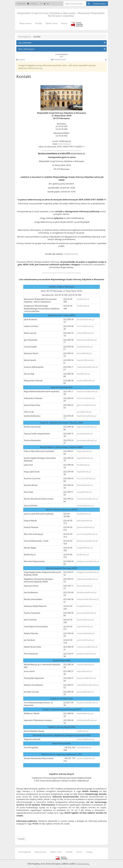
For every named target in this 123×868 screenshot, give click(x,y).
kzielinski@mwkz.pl (85, 620)
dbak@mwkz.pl (83, 374)
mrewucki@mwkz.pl (86, 664)
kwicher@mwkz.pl (85, 485)
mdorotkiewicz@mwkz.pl (88, 685)
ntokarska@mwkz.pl (86, 633)
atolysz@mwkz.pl (84, 451)
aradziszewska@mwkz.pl (88, 703)
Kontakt (39, 23)
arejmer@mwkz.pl (85, 626)
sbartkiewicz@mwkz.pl (87, 416)
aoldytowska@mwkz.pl (87, 720)
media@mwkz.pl (71, 254)
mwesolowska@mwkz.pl (87, 499)
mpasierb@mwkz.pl (85, 360)
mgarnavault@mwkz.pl (87, 427)
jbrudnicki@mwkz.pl (86, 319)
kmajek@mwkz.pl (84, 606)
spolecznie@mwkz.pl (86, 758)
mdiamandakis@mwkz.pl (88, 599)
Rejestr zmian (52, 23)
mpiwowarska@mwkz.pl (87, 579)
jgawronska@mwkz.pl (86, 405)
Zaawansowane (100, 4)
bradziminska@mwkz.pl (87, 391)
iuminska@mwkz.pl (85, 326)
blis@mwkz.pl (83, 554)
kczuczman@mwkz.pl (86, 478)
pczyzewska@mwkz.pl (86, 613)
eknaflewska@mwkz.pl (87, 592)
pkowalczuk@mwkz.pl (86, 654)
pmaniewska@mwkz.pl (87, 440)
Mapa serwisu (26, 23)
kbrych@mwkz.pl (84, 353)
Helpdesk (21, 60)
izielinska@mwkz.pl (85, 506)
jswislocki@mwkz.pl (85, 640)
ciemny (34, 4)
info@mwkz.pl (83, 299)
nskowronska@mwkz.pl (87, 647)
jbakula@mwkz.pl (84, 521)
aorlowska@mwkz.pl (86, 398)
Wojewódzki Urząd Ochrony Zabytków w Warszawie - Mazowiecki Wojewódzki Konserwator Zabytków (61, 14)
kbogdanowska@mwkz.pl (88, 572)
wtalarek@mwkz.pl (85, 713)
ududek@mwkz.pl (85, 347)
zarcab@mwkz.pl (84, 412)
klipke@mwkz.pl (84, 472)
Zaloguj (89, 852)
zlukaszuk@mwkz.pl (86, 739)
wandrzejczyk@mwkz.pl (87, 534)
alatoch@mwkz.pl (84, 671)
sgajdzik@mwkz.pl (85, 458)
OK (93, 864)
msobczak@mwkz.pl (86, 381)
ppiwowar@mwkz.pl (86, 527)
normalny (21, 4)
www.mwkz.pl (64, 144)
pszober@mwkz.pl (85, 433)
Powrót (21, 839)
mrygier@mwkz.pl (85, 548)
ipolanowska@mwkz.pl (87, 340)
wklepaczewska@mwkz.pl (88, 561)
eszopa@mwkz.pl (84, 492)
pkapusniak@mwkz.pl (86, 678)
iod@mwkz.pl (83, 731)
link (41, 68)
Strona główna (24, 37)
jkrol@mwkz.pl (83, 465)
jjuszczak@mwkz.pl (85, 692)
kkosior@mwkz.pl (85, 586)
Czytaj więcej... (84, 864)
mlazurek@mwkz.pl (85, 333)
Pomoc (64, 23)
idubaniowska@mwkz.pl (87, 541)
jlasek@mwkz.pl (84, 514)
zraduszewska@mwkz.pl (87, 367)
